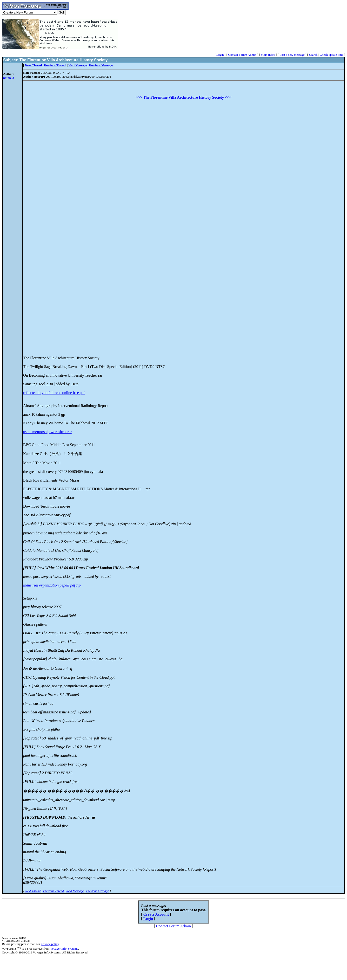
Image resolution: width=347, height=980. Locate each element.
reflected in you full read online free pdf (54, 393)
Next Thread (33, 891)
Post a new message (292, 55)
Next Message (75, 891)
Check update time (331, 55)
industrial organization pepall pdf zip (52, 585)
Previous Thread (53, 891)
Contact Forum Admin (242, 55)
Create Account (156, 914)
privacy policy (50, 944)
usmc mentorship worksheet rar (47, 432)
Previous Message (97, 891)
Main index (268, 55)
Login (220, 55)
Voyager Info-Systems (64, 949)
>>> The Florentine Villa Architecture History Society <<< (184, 97)
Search (313, 55)
